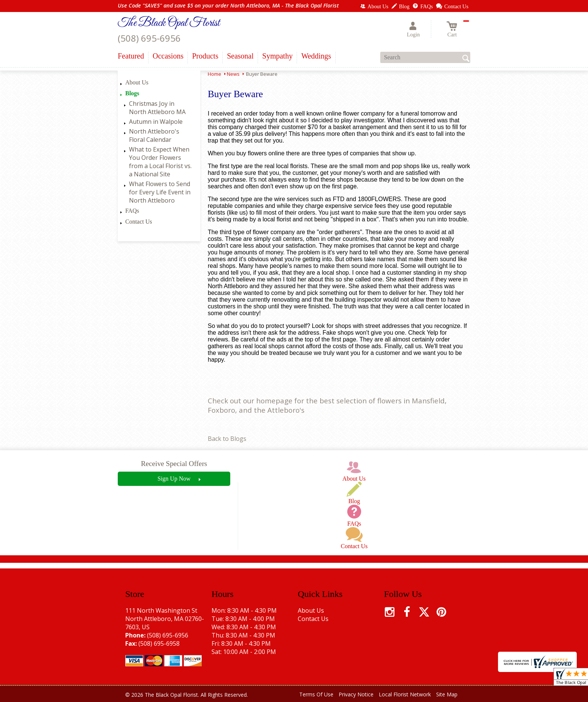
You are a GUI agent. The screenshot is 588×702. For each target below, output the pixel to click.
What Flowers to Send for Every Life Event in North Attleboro (160, 192)
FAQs (132, 211)
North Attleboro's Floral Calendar (154, 135)
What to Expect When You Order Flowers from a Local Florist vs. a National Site (160, 162)
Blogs (132, 93)
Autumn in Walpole (156, 122)
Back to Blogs (227, 439)
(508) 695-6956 (149, 38)
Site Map (447, 694)
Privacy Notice (356, 694)
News (233, 74)
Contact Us (139, 222)
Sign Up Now (174, 479)
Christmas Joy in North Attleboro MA (157, 108)
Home (214, 74)
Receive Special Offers (174, 464)
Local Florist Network (405, 694)
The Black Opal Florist (169, 23)
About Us (137, 82)
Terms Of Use (316, 694)
